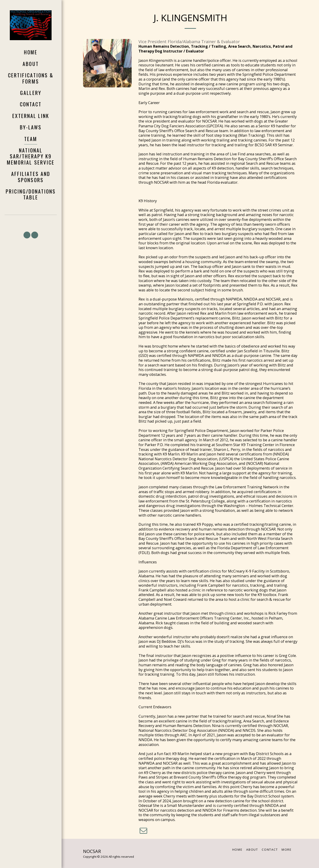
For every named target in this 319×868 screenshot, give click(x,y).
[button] (27, 235)
